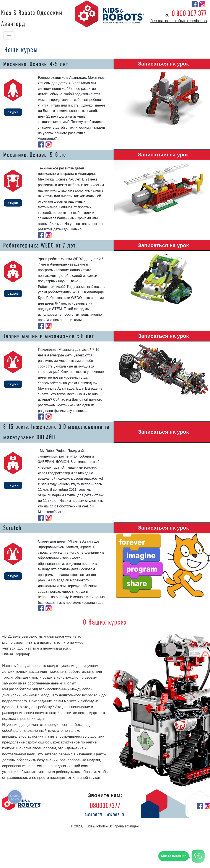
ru (167, 15)
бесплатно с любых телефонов (179, 21)
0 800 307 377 (189, 13)
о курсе (13, 112)
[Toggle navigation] (9, 35)
